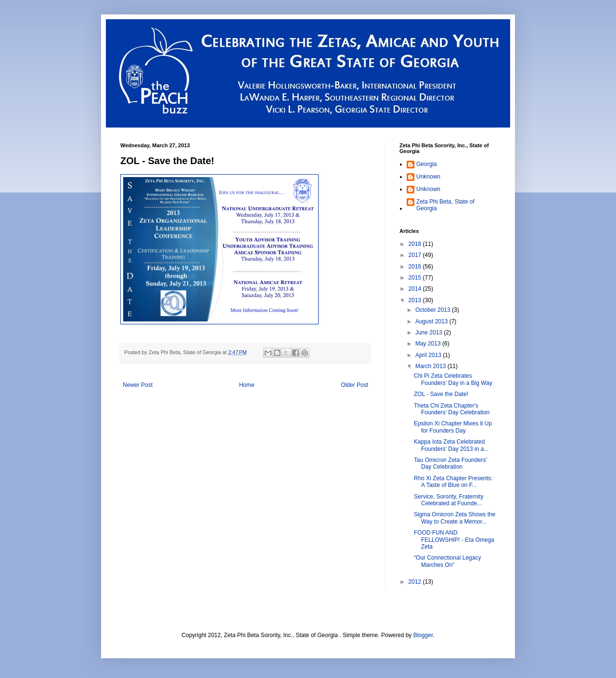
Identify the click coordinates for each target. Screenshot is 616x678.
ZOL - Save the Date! (441, 394)
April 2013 (429, 355)
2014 (416, 289)
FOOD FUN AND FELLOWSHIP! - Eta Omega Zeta (454, 540)
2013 (416, 300)
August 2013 (432, 321)
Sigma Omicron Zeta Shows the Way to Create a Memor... (455, 518)
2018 (416, 244)
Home (247, 385)
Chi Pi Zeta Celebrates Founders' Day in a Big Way (453, 379)
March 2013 (431, 366)
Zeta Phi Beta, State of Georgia (445, 205)
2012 (416, 582)
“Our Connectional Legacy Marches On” (447, 561)
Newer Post (138, 385)
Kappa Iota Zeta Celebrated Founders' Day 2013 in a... (451, 445)
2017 (416, 255)
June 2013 (430, 333)
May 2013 (429, 344)
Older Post (354, 385)
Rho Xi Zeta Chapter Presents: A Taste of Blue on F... (453, 482)
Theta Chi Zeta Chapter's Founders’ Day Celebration (452, 409)
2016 (416, 267)
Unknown (428, 177)
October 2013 (434, 310)
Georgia (427, 164)
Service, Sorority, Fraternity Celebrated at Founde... (449, 500)
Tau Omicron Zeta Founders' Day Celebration (450, 463)
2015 (416, 278)
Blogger (423, 635)
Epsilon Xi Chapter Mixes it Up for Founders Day (453, 427)
